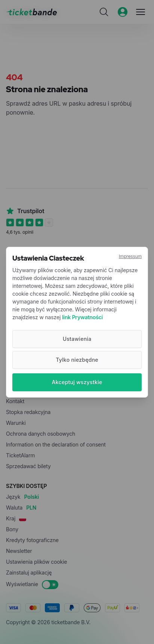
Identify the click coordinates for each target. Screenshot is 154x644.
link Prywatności (82, 317)
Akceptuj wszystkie (77, 382)
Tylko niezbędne (77, 360)
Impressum (130, 256)
